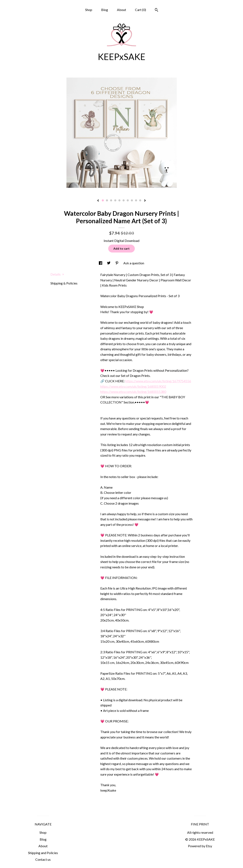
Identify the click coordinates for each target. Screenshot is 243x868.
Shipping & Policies (64, 283)
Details (57, 274)
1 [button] (103, 200)
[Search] (156, 10)
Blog (105, 10)
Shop (89, 10)
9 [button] (136, 200)
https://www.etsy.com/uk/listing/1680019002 (133, 386)
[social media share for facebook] (101, 263)
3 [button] (111, 200)
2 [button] (107, 200)
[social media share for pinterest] (117, 263)
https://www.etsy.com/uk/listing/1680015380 (133, 392)
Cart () (141, 10)
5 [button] (119, 200)
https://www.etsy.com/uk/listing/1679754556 (158, 381)
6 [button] (124, 200)
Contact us (43, 859)
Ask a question (134, 263)
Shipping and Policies (43, 853)
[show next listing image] (145, 201)
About (121, 10)
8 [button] (132, 200)
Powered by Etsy (200, 846)
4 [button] (115, 200)
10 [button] (140, 200)
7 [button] (128, 200)
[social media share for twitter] (109, 263)
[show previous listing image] (98, 201)
